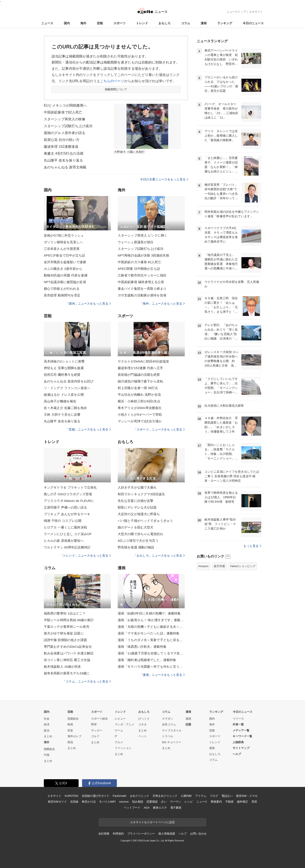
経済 (47, 724)
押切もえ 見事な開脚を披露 (64, 368)
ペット (143, 736)
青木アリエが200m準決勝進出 (140, 408)
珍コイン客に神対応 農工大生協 (67, 660)
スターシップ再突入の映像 (65, 119)
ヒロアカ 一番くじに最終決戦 (65, 527)
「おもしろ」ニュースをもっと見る (159, 556)
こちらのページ (112, 81)
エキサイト (256, 12)
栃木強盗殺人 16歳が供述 (62, 666)
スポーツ (119, 23)
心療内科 (186, 796)
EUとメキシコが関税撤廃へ (65, 105)
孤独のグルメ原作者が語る (65, 133)
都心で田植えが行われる (62, 289)
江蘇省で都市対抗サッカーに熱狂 (142, 275)
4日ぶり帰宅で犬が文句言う (138, 541)
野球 (94, 724)
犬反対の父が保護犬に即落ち (139, 514)
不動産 (230, 802)
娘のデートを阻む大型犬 (136, 527)
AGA (147, 808)
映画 (70, 724)
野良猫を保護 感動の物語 (136, 547)
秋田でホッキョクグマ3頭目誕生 (141, 494)
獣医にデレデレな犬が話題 (137, 507)
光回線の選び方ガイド (95, 796)
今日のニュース (253, 23)
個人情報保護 (167, 834)
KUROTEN (71, 796)
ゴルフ (95, 736)
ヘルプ (237, 754)
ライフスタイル (172, 730)
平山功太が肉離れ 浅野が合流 (139, 395)
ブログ (214, 796)
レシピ (189, 802)
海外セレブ (74, 736)
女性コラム (169, 724)
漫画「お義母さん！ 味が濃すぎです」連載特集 (151, 620)
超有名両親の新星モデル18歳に (67, 673)
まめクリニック (139, 796)
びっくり (144, 719)
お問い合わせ (198, 834)
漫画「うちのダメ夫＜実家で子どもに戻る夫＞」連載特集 (151, 640)
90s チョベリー (172, 742)
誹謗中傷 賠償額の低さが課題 (65, 640)
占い (164, 802)
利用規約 (118, 834)
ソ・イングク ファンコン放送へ (67, 388)
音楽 (70, 730)
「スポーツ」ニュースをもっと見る (159, 429)
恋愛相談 (152, 802)
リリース (238, 719)
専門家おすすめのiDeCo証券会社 (68, 647)
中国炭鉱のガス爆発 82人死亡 (140, 262)
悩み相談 (138, 802)
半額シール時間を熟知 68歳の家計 (69, 620)
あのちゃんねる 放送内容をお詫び (69, 381)
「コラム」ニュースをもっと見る (87, 681)
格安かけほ (89, 802)
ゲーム (119, 730)
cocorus (124, 802)
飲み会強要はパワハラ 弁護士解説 (69, 653)
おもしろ (165, 23)
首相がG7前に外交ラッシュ (64, 235)
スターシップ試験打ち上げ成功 (68, 126)
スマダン (168, 719)
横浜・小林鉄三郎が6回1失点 (139, 401)
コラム (186, 23)
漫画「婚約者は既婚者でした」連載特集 (147, 660)
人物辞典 (238, 742)
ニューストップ (236, 12)
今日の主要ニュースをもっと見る (164, 179)
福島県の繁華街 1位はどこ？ (65, 613)
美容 (254, 802)
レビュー (120, 719)
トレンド (142, 23)
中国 (47, 755)
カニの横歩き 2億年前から (63, 269)
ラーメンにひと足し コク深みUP (68, 534)
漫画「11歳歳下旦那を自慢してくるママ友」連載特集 (151, 653)
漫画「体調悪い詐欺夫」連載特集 (142, 647)
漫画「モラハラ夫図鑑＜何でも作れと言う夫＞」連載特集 (151, 666)
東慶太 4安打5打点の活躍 (64, 153)
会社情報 (104, 834)
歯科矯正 (242, 802)
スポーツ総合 (99, 719)
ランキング (225, 23)
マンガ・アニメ (124, 724)
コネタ (143, 724)
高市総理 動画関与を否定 (62, 295)
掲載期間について (116, 89)
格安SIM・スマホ (247, 796)
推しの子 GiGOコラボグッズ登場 (68, 494)
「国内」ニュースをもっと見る (88, 303)
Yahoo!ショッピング (243, 566)
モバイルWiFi (107, 802)
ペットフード (132, 808)
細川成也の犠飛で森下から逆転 (140, 381)
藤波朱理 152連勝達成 (61, 147)
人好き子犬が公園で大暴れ (137, 487)
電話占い (227, 796)
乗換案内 (216, 802)
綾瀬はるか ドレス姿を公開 (64, 395)
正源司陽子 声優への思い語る (65, 507)
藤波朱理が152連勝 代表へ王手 (140, 368)
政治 (47, 730)
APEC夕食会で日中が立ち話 (65, 255)
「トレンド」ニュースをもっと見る (85, 556)
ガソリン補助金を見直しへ (63, 242)
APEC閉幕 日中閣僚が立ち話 (139, 269)
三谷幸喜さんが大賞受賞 (62, 249)
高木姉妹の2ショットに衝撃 (64, 361)
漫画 (204, 23)
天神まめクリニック (165, 796)
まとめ (48, 736)
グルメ (119, 742)
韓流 (70, 742)
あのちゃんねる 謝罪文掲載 (65, 167)
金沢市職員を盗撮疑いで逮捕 (65, 262)
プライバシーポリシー (141, 834)
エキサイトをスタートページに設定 (152, 822)
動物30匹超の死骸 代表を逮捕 (66, 275)
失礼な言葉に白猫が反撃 (136, 501)
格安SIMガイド (57, 802)
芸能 (100, 23)
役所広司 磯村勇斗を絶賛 (62, 375)
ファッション (123, 748)
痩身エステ (160, 808)
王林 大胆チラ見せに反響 (62, 414)
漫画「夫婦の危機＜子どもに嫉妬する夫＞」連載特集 (151, 627)
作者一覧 (238, 724)
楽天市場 (219, 566)
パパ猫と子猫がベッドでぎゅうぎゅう (145, 521)
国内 (67, 23)
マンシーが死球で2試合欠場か (140, 421)
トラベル (168, 736)
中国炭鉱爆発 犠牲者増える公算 (141, 282)
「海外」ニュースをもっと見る (162, 303)
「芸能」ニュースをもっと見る (88, 429)
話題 (188, 724)
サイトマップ (241, 748)
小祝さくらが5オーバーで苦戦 (140, 414)
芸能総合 (73, 719)
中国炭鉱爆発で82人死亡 (63, 112)
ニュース (47, 23)
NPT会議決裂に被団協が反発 (65, 282)
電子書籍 (176, 808)
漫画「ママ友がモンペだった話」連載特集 (149, 633)
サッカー (97, 730)
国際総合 (49, 749)
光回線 (74, 802)
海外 (83, 23)
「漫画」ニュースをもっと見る (162, 675)
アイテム (201, 796)
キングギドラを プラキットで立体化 (70, 487)
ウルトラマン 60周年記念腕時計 (67, 547)
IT (116, 736)
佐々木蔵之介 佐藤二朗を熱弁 (65, 408)
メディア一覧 (241, 730)
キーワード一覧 (242, 736)
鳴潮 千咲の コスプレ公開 (63, 521)
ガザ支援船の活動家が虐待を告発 (142, 295)
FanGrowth (120, 796)
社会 (47, 719)
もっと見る (252, 546)
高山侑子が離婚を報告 (60, 401)
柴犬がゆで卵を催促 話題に (64, 633)
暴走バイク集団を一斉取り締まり (142, 289)
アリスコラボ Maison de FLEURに (69, 501)
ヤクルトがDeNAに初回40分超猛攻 (143, 361)
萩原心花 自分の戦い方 (62, 140)
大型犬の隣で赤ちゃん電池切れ (140, 534)
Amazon (203, 566)
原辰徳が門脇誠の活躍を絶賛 (139, 375)
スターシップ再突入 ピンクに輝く (143, 235)
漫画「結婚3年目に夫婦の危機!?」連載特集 (149, 613)
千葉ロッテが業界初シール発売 (67, 627)
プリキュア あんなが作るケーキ (67, 514)
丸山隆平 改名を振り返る (63, 160)
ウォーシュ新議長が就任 (136, 242)
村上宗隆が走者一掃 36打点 (138, 388)
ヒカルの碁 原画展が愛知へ (64, 541)
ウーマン (176, 802)
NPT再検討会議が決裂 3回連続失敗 (143, 255)
